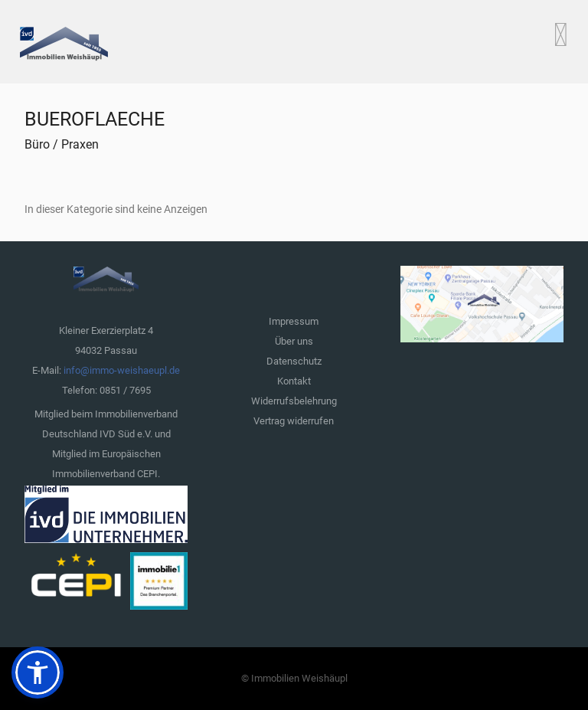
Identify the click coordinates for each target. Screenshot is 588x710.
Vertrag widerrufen (294, 421)
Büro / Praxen (62, 144)
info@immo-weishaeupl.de (122, 370)
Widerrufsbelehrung (294, 401)
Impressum (294, 321)
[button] (38, 672)
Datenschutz (294, 361)
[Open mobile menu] (561, 34)
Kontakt (294, 381)
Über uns (294, 341)
